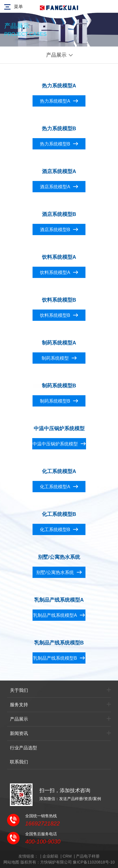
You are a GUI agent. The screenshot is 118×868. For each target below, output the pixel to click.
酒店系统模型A (55, 187)
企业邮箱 (50, 856)
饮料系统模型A (55, 272)
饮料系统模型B (55, 315)
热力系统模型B (55, 144)
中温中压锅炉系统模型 (55, 444)
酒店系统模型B (55, 230)
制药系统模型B (55, 401)
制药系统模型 (55, 358)
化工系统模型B (55, 530)
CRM (67, 856)
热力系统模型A (55, 101)
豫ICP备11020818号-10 (94, 862)
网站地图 (11, 862)
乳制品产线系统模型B (55, 658)
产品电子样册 (88, 856)
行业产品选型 (23, 748)
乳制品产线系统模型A (55, 615)
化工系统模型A (55, 487)
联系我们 (19, 762)
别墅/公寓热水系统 (55, 572)
